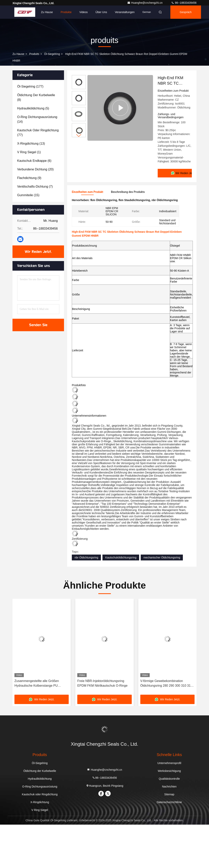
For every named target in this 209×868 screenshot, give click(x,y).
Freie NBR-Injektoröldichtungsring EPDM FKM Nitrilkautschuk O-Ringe (102, 683)
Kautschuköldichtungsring (121, 557)
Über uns (101, 12)
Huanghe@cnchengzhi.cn (145, 3)
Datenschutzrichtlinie (169, 802)
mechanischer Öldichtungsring (162, 557)
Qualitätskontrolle (169, 779)
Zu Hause (47, 12)
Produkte (66, 12)
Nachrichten (169, 787)
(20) (35, 169)
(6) (34, 161)
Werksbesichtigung (169, 771)
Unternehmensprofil (169, 763)
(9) (29, 178)
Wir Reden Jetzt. (38, 252)
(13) (31, 144)
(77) (38, 133)
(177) (30, 86)
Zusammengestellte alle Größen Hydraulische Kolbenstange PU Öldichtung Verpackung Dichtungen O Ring (41, 684)
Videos (84, 12)
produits (34, 54)
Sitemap (169, 794)
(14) (37, 119)
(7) (35, 187)
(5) (33, 108)
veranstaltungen (125, 12)
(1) (29, 152)
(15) (28, 195)
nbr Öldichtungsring (86, 557)
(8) (36, 97)
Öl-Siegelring (52, 54)
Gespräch (186, 12)
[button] (79, 136)
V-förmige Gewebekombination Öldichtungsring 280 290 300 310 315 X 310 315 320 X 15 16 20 (166, 684)
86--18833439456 (184, 3)
